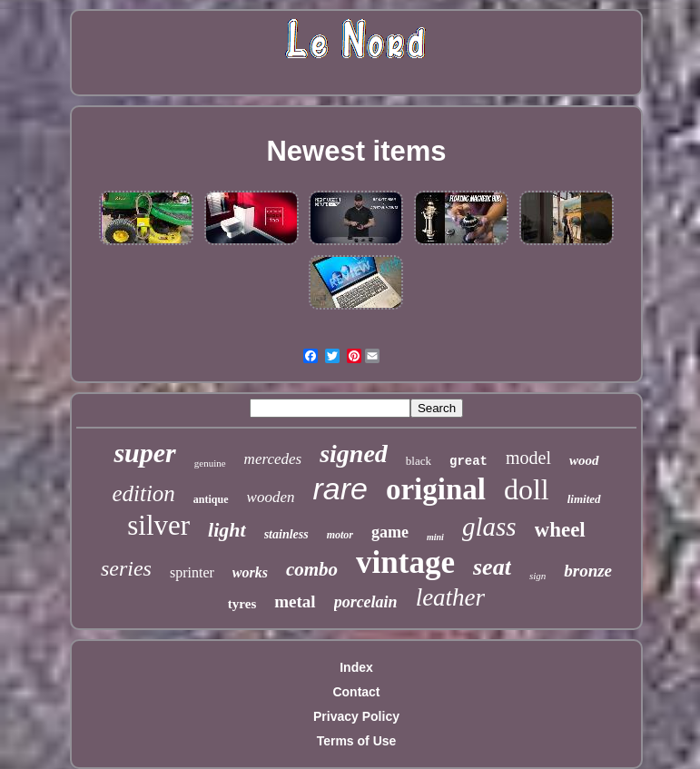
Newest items (356, 151)
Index (356, 667)
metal (295, 601)
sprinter (192, 572)
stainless (286, 534)
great (468, 461)
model (528, 458)
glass (489, 527)
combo (312, 569)
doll (527, 489)
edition (143, 493)
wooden (271, 497)
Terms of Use (357, 741)
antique (211, 499)
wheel (560, 530)
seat (492, 567)
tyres (242, 604)
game (390, 532)
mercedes (273, 459)
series (126, 568)
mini (435, 537)
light (227, 530)
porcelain (366, 602)
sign (537, 576)
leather (450, 597)
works (250, 572)
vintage (405, 562)
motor (340, 535)
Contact (356, 692)
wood (584, 460)
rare (340, 488)
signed (354, 454)
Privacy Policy (356, 716)
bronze (588, 571)
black (419, 461)
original (436, 489)
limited (584, 499)
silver (158, 525)
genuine (210, 463)
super (144, 453)
